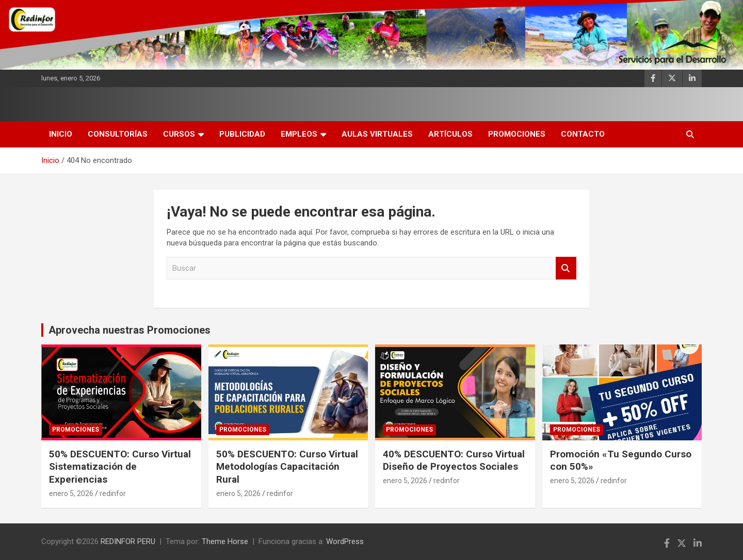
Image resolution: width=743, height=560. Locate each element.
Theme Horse (225, 541)
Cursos (179, 134)
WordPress (345, 541)
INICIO (61, 134)
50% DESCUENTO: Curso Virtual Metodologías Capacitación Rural (287, 467)
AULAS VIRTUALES (377, 134)
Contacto (583, 134)
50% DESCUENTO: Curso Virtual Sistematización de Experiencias (120, 467)
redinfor (113, 493)
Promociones (517, 134)
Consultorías (118, 134)
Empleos (299, 134)
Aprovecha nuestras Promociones (130, 330)
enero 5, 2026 (71, 493)
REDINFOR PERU (128, 541)
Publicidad (242, 134)
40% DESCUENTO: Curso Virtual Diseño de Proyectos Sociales (454, 460)
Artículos (450, 134)
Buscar (566, 268)
